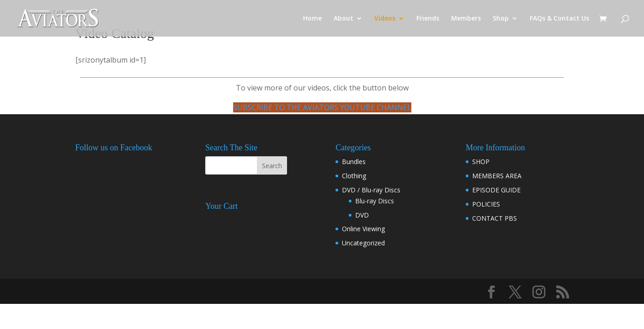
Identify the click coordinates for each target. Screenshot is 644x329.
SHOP (481, 162)
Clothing (354, 176)
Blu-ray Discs (375, 201)
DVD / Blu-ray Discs (371, 190)
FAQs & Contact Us (559, 19)
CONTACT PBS (495, 218)
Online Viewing (363, 229)
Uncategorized (363, 243)
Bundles (354, 162)
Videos (385, 19)
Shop (501, 19)
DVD (362, 215)
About (343, 19)
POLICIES (486, 204)
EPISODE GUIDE (496, 190)
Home (312, 19)
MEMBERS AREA (497, 176)
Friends (428, 19)
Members (466, 19)
